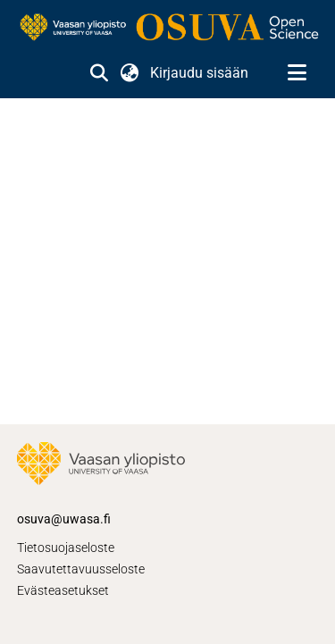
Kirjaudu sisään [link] (200, 73)
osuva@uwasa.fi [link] (64, 519)
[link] (167, 28)
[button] (99, 73)
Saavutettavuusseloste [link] (81, 569)
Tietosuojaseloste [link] (66, 548)
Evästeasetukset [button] (63, 590)
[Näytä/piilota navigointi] (297, 73)
